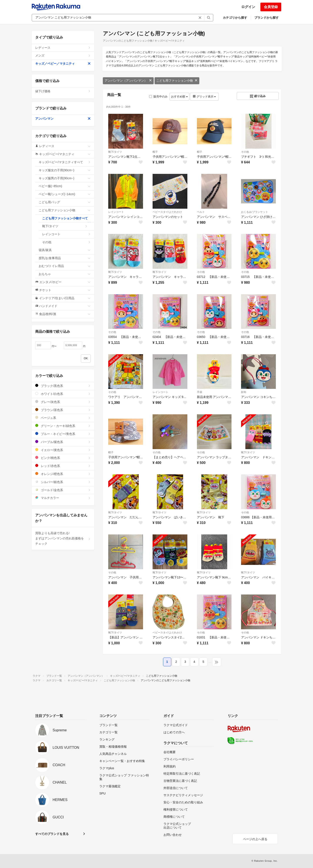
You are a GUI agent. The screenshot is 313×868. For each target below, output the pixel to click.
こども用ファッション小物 (177, 81)
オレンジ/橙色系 (63, 474)
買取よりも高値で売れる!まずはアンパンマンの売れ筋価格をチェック (63, 538)
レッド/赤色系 (63, 466)
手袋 (200, 392)
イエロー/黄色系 (63, 450)
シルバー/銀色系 (63, 482)
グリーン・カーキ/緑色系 (63, 426)
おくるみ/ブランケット (254, 212)
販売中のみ (158, 97)
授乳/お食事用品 (65, 258)
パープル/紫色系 (63, 442)
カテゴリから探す (235, 18)
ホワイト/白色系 (63, 394)
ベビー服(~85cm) (65, 186)
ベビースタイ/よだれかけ (167, 212)
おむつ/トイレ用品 (65, 266)
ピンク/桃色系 (63, 458)
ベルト (201, 212)
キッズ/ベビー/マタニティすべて (65, 162)
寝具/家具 (65, 250)
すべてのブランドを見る (52, 834)
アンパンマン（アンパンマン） (128, 81)
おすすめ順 (179, 97)
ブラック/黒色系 (63, 386)
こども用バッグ (65, 202)
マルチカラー (63, 498)
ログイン (248, 7)
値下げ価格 (63, 91)
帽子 (155, 152)
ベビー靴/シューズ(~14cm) (65, 194)
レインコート (116, 212)
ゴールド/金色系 (63, 490)
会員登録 (271, 7)
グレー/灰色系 (63, 402)
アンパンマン (63, 119)
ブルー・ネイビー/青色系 (63, 434)
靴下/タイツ (115, 152)
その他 (245, 152)
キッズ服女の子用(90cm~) (65, 170)
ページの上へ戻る (255, 839)
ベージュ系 (63, 418)
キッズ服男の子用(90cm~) (65, 178)
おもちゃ (65, 274)
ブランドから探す (266, 18)
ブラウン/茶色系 (63, 410)
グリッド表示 (204, 97)
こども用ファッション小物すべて (66, 220)
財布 (244, 392)
